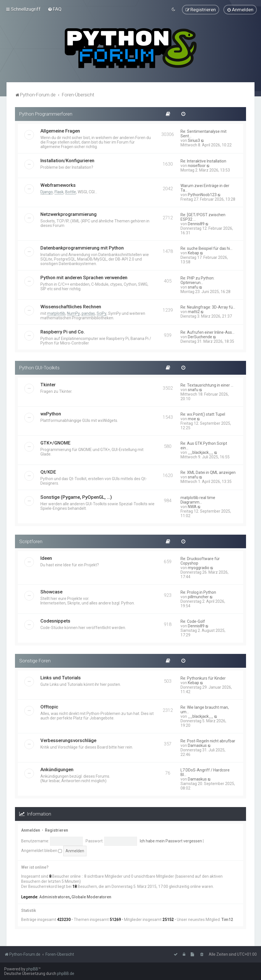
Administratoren (55, 896)
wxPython (51, 413)
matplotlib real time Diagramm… (198, 499)
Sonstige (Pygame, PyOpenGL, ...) (76, 496)
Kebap (193, 252)
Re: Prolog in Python (198, 592)
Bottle (71, 191)
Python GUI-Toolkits (39, 367)
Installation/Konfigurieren (67, 160)
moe (192, 418)
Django (47, 191)
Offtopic (49, 706)
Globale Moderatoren (91, 896)
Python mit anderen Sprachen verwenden (84, 277)
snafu (193, 286)
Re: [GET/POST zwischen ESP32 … (203, 216)
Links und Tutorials (61, 677)
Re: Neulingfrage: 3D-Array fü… (208, 306)
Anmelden (31, 829)
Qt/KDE (48, 471)
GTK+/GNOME (56, 442)
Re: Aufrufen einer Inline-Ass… (207, 331)
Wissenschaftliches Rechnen (71, 306)
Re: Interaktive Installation (203, 160)
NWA (192, 506)
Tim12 (227, 919)
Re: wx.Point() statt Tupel (203, 413)
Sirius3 (194, 140)
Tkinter (48, 384)
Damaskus (197, 745)
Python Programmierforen (46, 113)
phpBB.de (66, 974)
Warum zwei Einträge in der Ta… (205, 187)
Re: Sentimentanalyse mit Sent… (204, 133)
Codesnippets (55, 620)
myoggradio (199, 567)
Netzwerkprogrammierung (68, 213)
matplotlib (56, 313)
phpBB (32, 969)
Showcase (51, 591)
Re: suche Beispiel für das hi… (206, 248)
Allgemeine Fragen (60, 130)
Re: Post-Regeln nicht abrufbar (208, 740)
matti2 (194, 311)
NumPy (73, 313)
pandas (88, 313)
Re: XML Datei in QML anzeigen (208, 472)
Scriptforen (31, 541)
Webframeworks (58, 184)
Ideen (46, 558)
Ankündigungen (57, 769)
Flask (59, 191)
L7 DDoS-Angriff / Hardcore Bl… (205, 772)
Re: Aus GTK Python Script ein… (204, 445)
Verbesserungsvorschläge (68, 740)
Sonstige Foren (35, 660)
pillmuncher (198, 596)
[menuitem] (55, 9)
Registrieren (56, 829)
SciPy (102, 313)
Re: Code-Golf (193, 621)
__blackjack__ (201, 452)
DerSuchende (200, 336)
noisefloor (197, 165)
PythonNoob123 (202, 194)
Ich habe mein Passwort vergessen (171, 840)
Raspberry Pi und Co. (63, 331)
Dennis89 (196, 223)
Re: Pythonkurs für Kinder (203, 678)
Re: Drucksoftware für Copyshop (200, 560)
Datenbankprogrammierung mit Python (82, 247)
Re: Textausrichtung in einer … (207, 384)
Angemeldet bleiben (42, 850)
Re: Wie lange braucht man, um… (205, 709)
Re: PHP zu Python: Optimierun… (197, 279)
